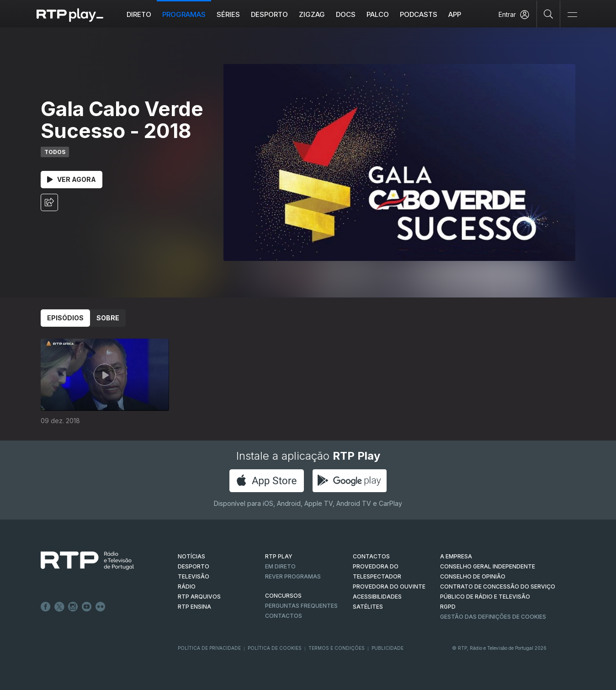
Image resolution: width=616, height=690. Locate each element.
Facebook (46, 607)
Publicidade (388, 648)
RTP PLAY (279, 556)
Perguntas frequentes (301, 606)
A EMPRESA (456, 556)
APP (455, 14)
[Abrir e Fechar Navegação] (572, 15)
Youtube (87, 607)
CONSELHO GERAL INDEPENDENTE (488, 566)
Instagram (73, 607)
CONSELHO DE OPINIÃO (473, 576)
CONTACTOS (371, 556)
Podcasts (419, 14)
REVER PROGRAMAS (293, 576)
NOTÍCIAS (191, 556)
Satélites (368, 607)
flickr (101, 607)
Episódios (65, 318)
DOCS (346, 14)
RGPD (448, 607)
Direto (139, 14)
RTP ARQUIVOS (199, 597)
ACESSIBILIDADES (377, 597)
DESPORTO (194, 566)
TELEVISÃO (194, 576)
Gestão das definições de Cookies (493, 617)
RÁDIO (187, 586)
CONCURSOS (283, 596)
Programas (184, 14)
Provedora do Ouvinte (389, 586)
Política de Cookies (275, 648)
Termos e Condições (337, 648)
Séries (228, 14)
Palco (378, 14)
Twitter (59, 607)
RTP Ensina (194, 607)
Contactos (284, 616)
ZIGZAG (312, 14)
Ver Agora (72, 179)
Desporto (269, 14)
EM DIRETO (280, 566)
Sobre (108, 318)
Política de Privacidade (209, 648)
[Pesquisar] (549, 14)
